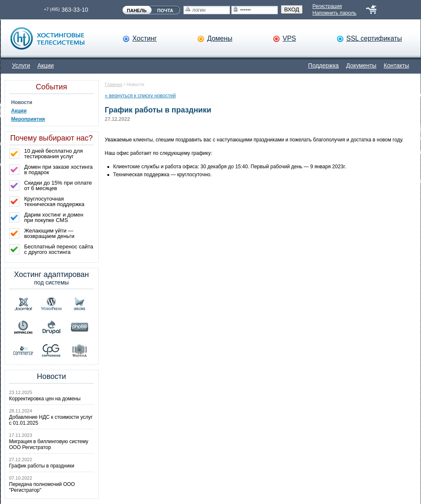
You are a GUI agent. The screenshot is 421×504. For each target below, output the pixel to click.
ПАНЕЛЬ (137, 10)
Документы (361, 65)
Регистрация (327, 6)
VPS (289, 38)
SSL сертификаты (374, 38)
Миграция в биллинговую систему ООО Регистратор (49, 444)
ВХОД (292, 9)
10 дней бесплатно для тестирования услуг (54, 154)
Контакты (396, 65)
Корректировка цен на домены (45, 399)
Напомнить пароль (334, 13)
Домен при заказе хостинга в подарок (59, 170)
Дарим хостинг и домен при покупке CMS (54, 217)
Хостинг (144, 38)
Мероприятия (28, 119)
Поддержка (323, 65)
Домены (220, 38)
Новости (22, 102)
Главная (114, 84)
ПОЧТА (165, 10)
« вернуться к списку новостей (140, 96)
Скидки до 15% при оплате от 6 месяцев (58, 185)
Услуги (21, 65)
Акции (46, 65)
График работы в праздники (42, 466)
